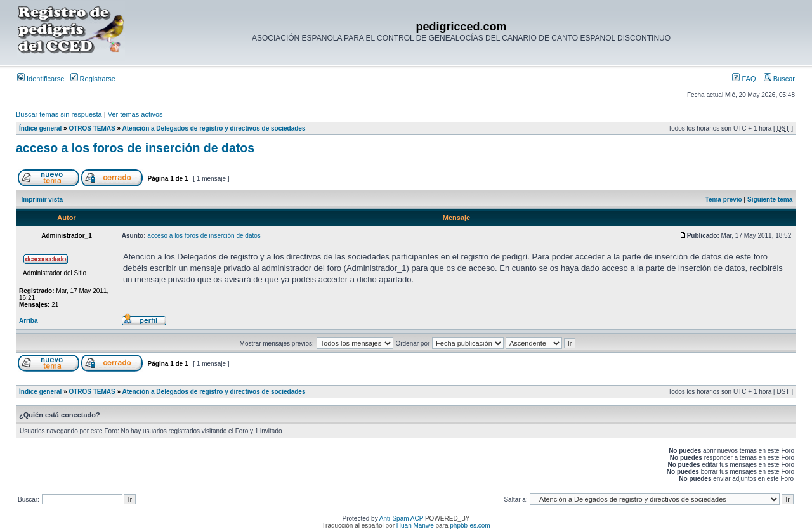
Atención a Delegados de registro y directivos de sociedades (213, 128)
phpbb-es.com (470, 526)
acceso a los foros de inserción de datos (135, 148)
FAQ (744, 79)
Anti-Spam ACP (401, 519)
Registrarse (93, 79)
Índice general (40, 128)
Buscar (779, 79)
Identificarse (41, 79)
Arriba (28, 321)
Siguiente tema (770, 199)
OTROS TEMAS (92, 128)
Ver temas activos (135, 114)
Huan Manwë (415, 526)
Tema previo (724, 199)
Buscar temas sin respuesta (59, 114)
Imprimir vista (43, 199)
